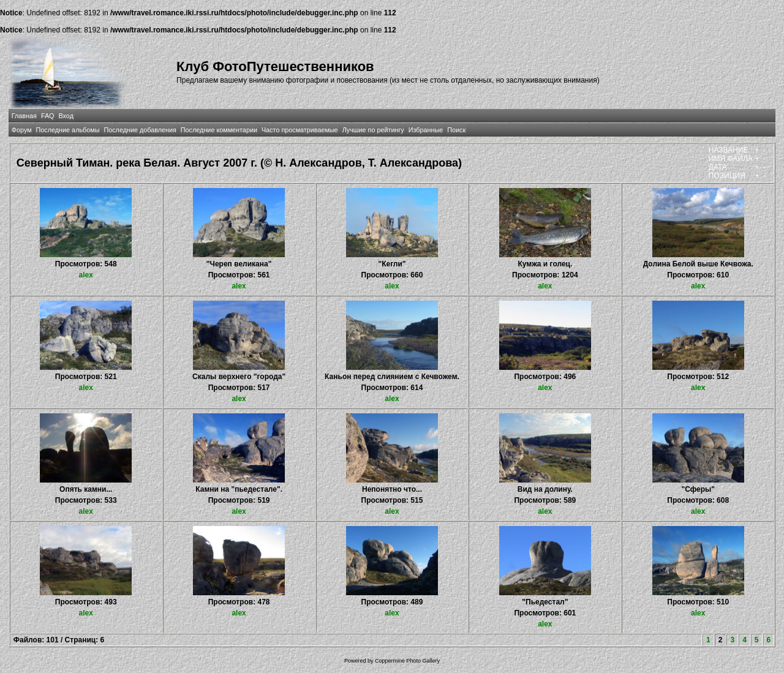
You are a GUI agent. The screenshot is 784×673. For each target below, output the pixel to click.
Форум (22, 130)
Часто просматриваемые (300, 130)
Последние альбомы (68, 130)
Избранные (426, 130)
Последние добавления (140, 130)
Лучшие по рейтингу (373, 130)
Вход (66, 116)
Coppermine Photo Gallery (407, 661)
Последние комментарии (219, 130)
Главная (24, 116)
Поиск (456, 130)
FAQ (48, 116)
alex (86, 275)
